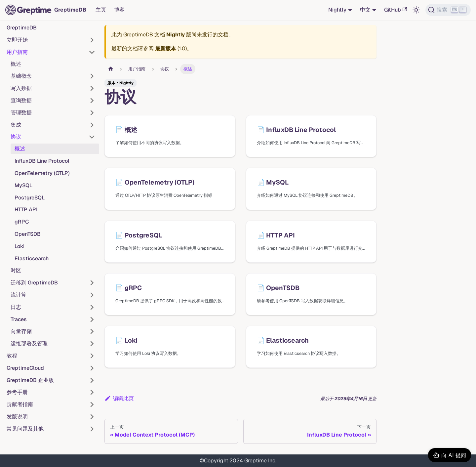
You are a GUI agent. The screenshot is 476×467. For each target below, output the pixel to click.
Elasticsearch (32, 258)
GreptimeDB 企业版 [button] (30, 380)
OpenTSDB (28, 234)
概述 (16, 64)
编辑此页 (119, 398)
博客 (119, 10)
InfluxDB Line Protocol (42, 161)
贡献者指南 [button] (20, 404)
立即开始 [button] (17, 40)
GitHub (396, 10)
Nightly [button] (337, 10)
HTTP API (26, 210)
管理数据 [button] (21, 113)
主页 (101, 10)
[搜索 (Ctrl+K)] (448, 10)
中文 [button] (365, 10)
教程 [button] (12, 356)
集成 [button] (16, 125)
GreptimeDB (22, 28)
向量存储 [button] (21, 331)
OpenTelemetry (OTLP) (42, 173)
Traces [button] (19, 319)
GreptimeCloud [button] (25, 368)
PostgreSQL (30, 198)
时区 (16, 270)
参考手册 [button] (17, 392)
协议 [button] (16, 137)
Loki (20, 246)
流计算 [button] (19, 295)
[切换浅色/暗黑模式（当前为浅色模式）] (416, 10)
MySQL (23, 185)
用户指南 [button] (17, 52)
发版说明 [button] (17, 417)
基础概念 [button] (21, 76)
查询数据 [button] (21, 100)
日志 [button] (16, 307)
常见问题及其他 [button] (25, 429)
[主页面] (111, 69)
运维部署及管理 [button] (29, 343)
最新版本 (166, 48)
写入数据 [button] (21, 88)
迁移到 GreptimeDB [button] (34, 283)
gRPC (22, 222)
